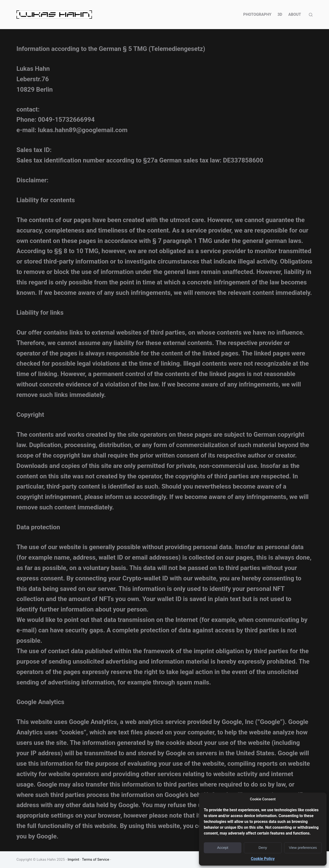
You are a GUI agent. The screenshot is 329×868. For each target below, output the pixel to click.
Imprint (74, 860)
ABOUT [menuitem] (295, 14)
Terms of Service (96, 860)
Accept (223, 848)
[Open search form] (311, 15)
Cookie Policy (263, 859)
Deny (263, 848)
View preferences (303, 848)
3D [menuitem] (280, 14)
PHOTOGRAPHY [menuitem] (257, 14)
